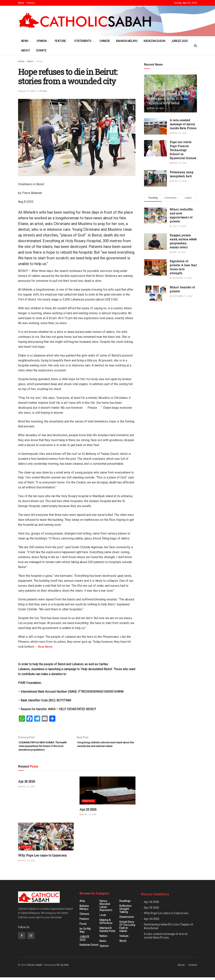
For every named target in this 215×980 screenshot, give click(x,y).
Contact (31, 3)
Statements (83, 41)
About (21, 3)
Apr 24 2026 (152, 921)
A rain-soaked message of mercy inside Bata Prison (183, 124)
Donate (41, 50)
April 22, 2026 (178, 181)
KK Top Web (63, 968)
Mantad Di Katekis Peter (107, 932)
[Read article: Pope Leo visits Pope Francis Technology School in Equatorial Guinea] (155, 148)
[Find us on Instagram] (31, 938)
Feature (60, 41)
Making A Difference (106, 924)
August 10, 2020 (27, 91)
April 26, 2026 (26, 789)
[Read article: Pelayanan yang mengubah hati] (155, 178)
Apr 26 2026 (26, 784)
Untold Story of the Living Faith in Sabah (127, 929)
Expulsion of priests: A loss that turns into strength (183, 267)
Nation (103, 939)
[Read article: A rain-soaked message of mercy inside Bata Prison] (155, 126)
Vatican (124, 939)
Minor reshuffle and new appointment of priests (181, 215)
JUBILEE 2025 (180, 41)
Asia (82, 904)
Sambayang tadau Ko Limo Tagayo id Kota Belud (168, 101)
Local (103, 918)
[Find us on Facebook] (22, 938)
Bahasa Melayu (127, 41)
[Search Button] (195, 46)
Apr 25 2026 (88, 812)
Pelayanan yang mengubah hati (182, 174)
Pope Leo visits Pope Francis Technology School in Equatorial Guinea (183, 150)
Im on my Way (85, 933)
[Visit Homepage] (87, 21)
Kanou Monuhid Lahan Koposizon (106, 908)
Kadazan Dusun (154, 41)
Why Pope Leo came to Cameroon (42, 858)
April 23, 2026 (155, 108)
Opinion (42, 41)
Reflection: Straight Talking (126, 912)
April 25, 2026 (88, 817)
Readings (88, 804)
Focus (40, 61)
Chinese (105, 41)
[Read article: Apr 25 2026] (107, 793)
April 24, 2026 (26, 863)
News (25, 41)
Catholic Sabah (34, 968)
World (123, 944)
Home (21, 61)
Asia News (45, 647)
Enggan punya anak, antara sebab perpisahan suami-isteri (183, 241)
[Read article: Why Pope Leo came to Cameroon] (46, 839)
